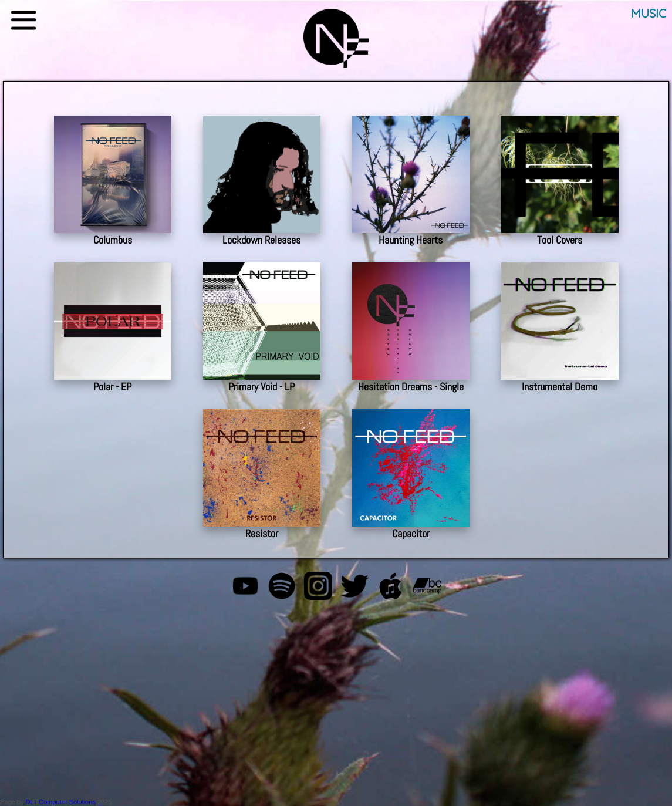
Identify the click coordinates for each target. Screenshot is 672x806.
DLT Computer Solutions (60, 802)
